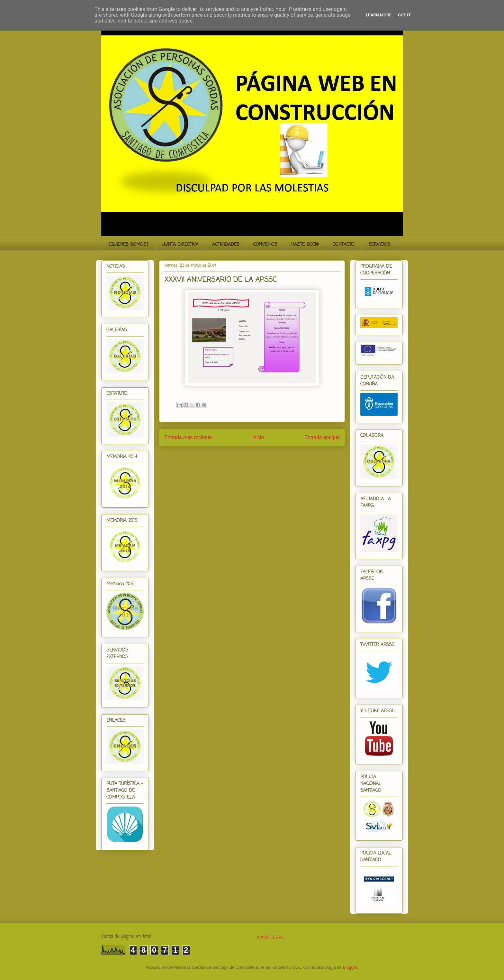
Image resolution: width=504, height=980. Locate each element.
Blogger (350, 967)
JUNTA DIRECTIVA (180, 245)
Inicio (258, 437)
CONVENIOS (265, 245)
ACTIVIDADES (226, 245)
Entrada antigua (322, 437)
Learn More (379, 15)
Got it (404, 15)
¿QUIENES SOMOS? (128, 245)
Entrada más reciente (188, 437)
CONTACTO (344, 245)
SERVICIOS (379, 245)
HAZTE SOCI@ (305, 245)
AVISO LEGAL (270, 937)
